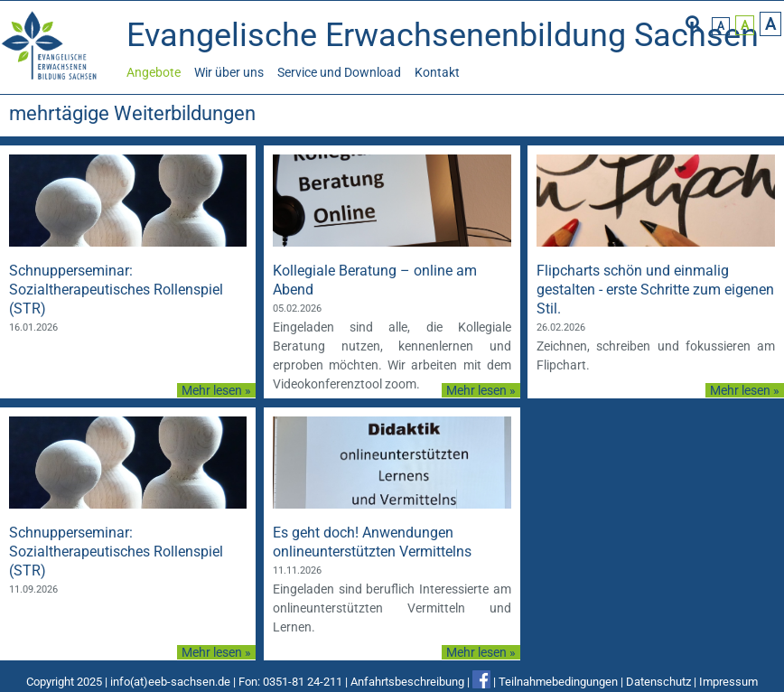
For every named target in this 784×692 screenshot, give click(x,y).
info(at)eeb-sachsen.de (170, 682)
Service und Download (339, 72)
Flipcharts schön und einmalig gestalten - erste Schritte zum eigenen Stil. (655, 290)
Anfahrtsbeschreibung (407, 682)
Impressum (728, 682)
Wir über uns (229, 72)
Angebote (154, 72)
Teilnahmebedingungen (558, 682)
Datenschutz (658, 682)
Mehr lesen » (216, 390)
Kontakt (437, 72)
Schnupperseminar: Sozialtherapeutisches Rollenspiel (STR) (116, 290)
